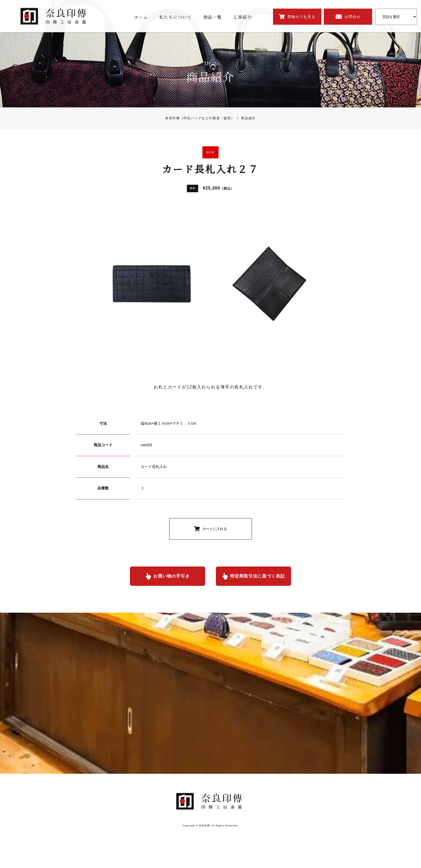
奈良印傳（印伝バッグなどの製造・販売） (200, 118)
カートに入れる (215, 529)
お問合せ (353, 17)
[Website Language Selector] (396, 17)
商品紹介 (245, 118)
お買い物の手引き (172, 576)
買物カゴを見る (301, 17)
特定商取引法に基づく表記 (257, 576)
